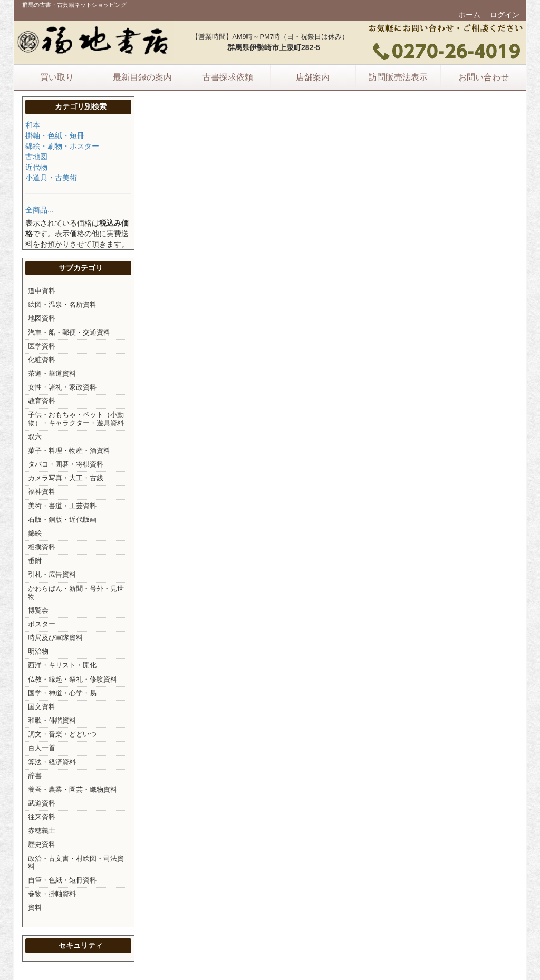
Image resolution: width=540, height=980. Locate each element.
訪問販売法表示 (398, 77)
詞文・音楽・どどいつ (62, 734)
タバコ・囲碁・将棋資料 (66, 464)
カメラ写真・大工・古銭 (66, 478)
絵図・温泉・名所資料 (62, 305)
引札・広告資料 (52, 575)
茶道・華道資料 (52, 374)
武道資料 (42, 803)
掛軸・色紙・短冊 (55, 135)
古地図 (36, 157)
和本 (33, 125)
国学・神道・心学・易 (62, 693)
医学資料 (42, 346)
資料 (35, 908)
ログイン (505, 15)
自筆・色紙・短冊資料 (62, 880)
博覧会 (38, 610)
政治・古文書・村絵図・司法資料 (76, 863)
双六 (35, 437)
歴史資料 (42, 845)
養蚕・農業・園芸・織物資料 (73, 790)
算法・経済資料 (52, 762)
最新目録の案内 (142, 77)
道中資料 (42, 291)
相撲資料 (42, 547)
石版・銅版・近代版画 (62, 520)
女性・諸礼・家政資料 (62, 387)
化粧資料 (42, 360)
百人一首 (42, 748)
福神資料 (42, 492)
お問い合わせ (484, 77)
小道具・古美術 (51, 178)
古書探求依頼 (228, 77)
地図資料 (42, 318)
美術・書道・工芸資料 (62, 506)
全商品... (40, 210)
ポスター (42, 624)
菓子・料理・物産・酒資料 (69, 451)
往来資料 (42, 817)
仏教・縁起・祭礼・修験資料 (73, 680)
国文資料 (42, 707)
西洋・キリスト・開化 (62, 665)
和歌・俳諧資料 (52, 721)
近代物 (36, 167)
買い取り (57, 77)
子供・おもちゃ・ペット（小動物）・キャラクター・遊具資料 (76, 419)
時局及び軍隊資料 (55, 638)
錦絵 (35, 533)
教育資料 (42, 401)
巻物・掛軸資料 (52, 894)
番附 (35, 561)
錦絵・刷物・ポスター (62, 146)
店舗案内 (313, 77)
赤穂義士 (42, 831)
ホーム (469, 15)
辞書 (35, 776)
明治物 (38, 652)
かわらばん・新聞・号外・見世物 (76, 593)
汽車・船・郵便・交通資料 (69, 333)
